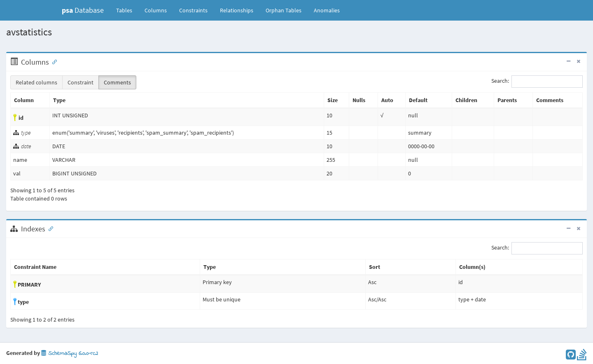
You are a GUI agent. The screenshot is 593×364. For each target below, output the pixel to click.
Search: (537, 82)
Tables (127, 10)
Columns (156, 10)
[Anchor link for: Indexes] (49, 228)
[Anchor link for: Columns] (53, 61)
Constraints (193, 10)
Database (83, 10)
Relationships (237, 10)
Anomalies (327, 10)
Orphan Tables (284, 10)
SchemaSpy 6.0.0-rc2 (70, 353)
